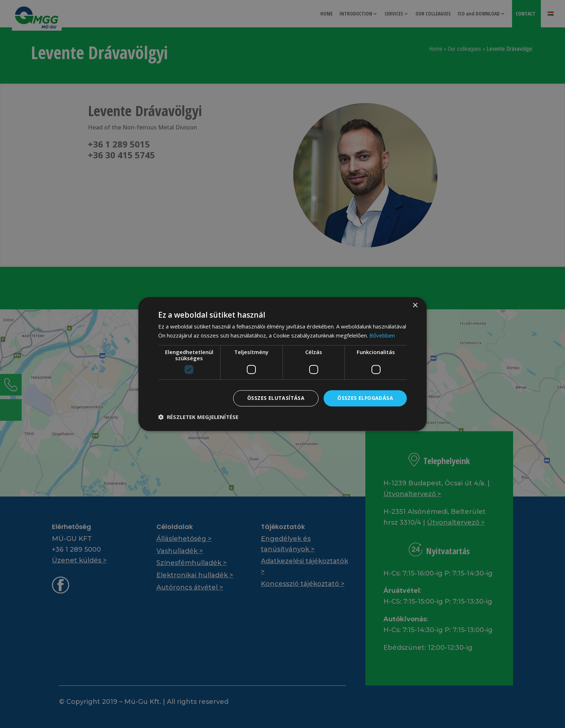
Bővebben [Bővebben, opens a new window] (382, 335)
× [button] (415, 306)
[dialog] (282, 364)
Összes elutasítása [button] (276, 398)
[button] (198, 417)
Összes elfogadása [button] (365, 398)
